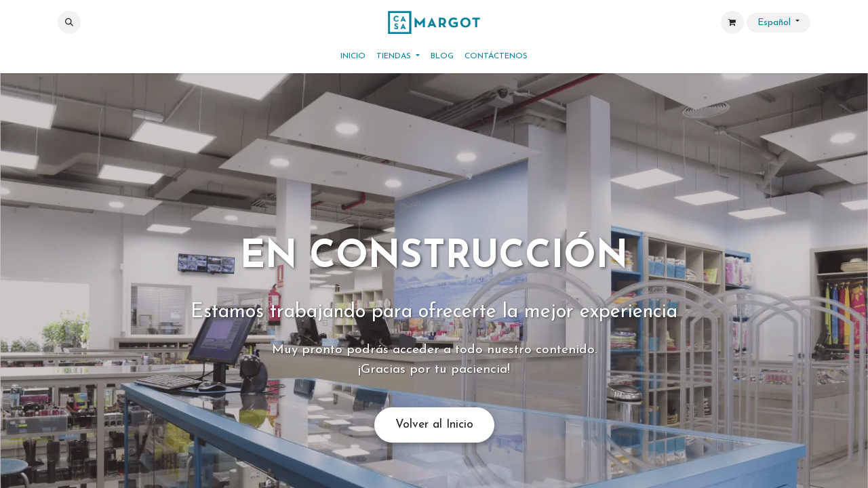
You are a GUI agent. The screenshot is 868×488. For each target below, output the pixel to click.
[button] (69, 22)
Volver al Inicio (434, 425)
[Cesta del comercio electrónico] (732, 22)
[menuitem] (353, 56)
